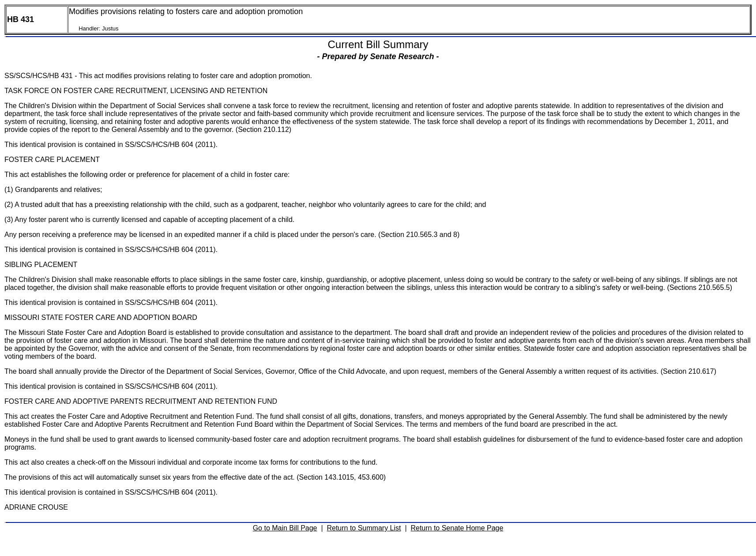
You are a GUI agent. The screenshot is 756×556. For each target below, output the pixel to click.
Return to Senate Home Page (457, 528)
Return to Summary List (364, 528)
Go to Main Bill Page (285, 528)
